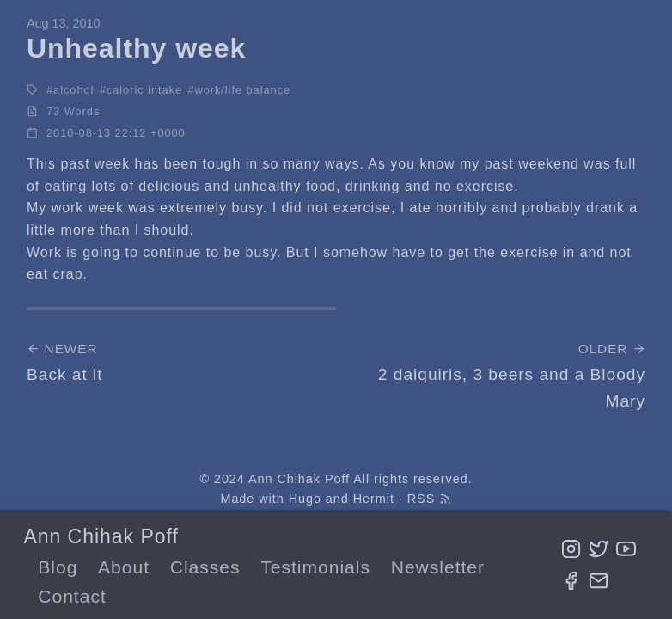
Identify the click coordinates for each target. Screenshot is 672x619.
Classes (205, 567)
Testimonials (315, 567)
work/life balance (242, 90)
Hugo (305, 499)
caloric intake (144, 90)
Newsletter (438, 567)
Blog (58, 567)
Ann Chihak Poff (101, 536)
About (124, 567)
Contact (72, 596)
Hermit (374, 499)
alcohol (73, 90)
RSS (430, 499)
